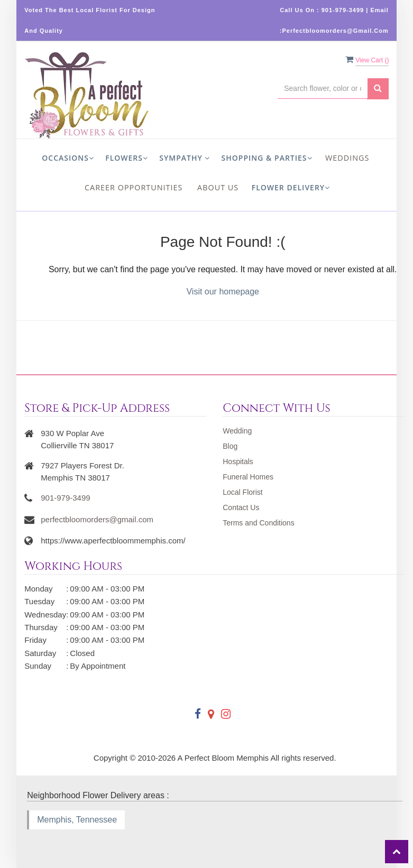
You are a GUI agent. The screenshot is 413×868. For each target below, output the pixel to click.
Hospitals (238, 461)
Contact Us (241, 507)
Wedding (237, 431)
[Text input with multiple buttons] (323, 89)
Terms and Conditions (258, 523)
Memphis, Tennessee (77, 820)
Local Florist (242, 492)
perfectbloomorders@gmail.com (97, 519)
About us (218, 187)
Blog (230, 446)
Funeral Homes (248, 477)
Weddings (347, 158)
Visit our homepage (223, 292)
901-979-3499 (65, 498)
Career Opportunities (134, 187)
